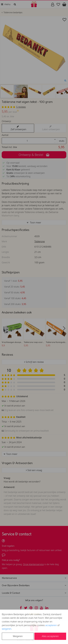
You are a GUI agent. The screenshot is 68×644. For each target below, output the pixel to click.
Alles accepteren (50, 636)
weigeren (7, 629)
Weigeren (18, 636)
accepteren (51, 625)
